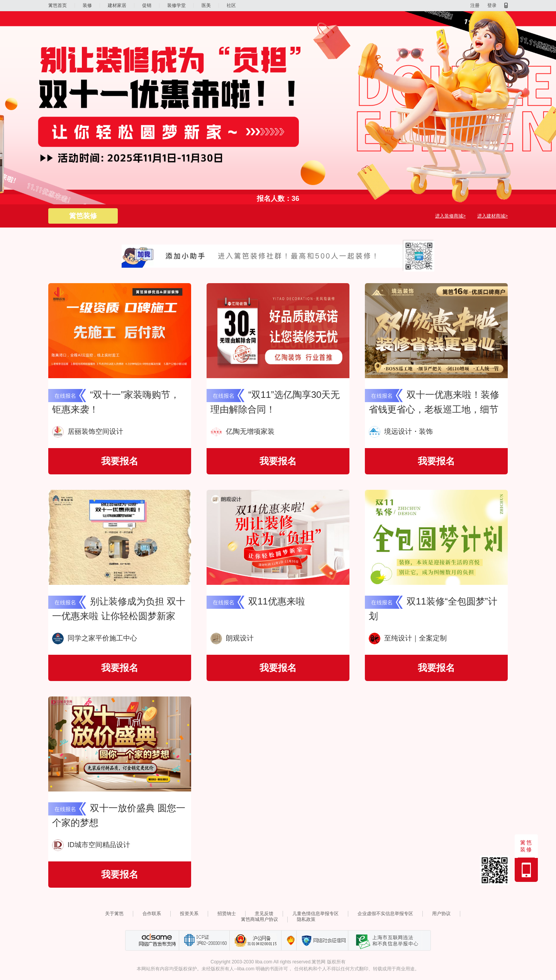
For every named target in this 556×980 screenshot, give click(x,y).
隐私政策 (306, 919)
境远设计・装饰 (401, 431)
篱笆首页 (58, 5)
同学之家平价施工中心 (95, 638)
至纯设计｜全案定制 (408, 638)
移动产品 (506, 5)
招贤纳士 (227, 914)
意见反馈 (264, 914)
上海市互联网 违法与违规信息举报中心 (385, 940)
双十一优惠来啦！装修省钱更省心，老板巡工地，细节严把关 (434, 409)
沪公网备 (255, 940)
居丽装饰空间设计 (88, 431)
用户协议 (441, 914)
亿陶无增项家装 (242, 431)
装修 (87, 5)
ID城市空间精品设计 (91, 845)
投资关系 (189, 914)
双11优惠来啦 (277, 601)
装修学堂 (176, 5)
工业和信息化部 (204, 940)
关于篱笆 (114, 914)
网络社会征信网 (322, 940)
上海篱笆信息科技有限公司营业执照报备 (289, 940)
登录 (492, 5)
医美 (206, 5)
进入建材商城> (492, 216)
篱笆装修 (83, 216)
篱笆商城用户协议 (259, 919)
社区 (231, 5)
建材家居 (117, 5)
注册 (475, 5)
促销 (147, 5)
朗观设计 (232, 638)
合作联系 (152, 914)
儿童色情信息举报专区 (315, 914)
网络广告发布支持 (156, 940)
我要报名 (120, 461)
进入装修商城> (450, 216)
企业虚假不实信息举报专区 (385, 914)
